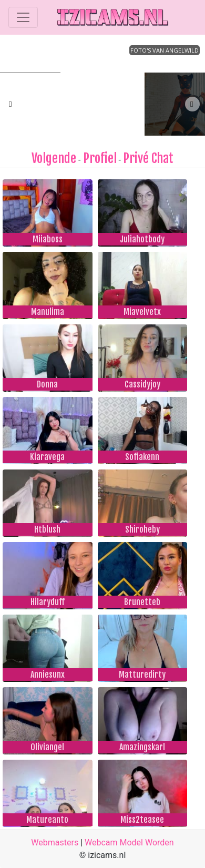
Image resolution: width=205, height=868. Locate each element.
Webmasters (55, 843)
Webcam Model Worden (129, 843)
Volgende (54, 158)
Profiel (100, 158)
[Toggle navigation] (23, 17)
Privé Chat (148, 158)
